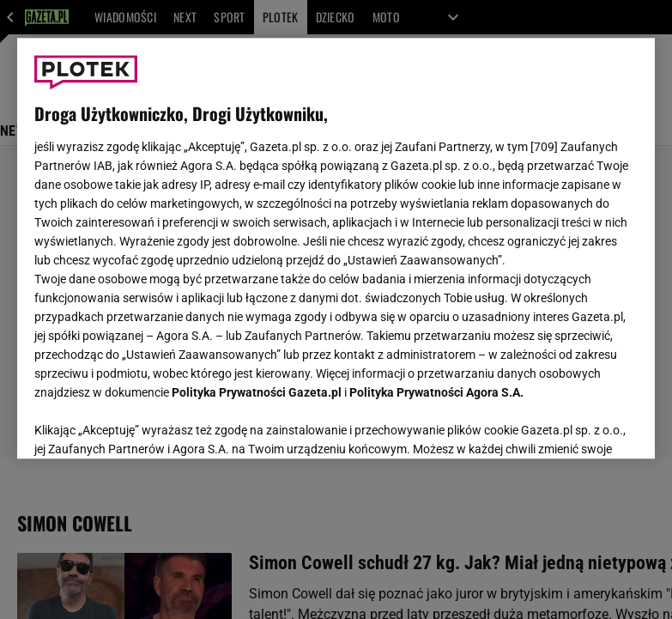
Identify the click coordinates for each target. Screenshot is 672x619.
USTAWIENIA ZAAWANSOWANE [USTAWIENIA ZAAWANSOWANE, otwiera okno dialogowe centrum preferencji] (146, 424)
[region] (336, 248)
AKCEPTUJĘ (580, 425)
